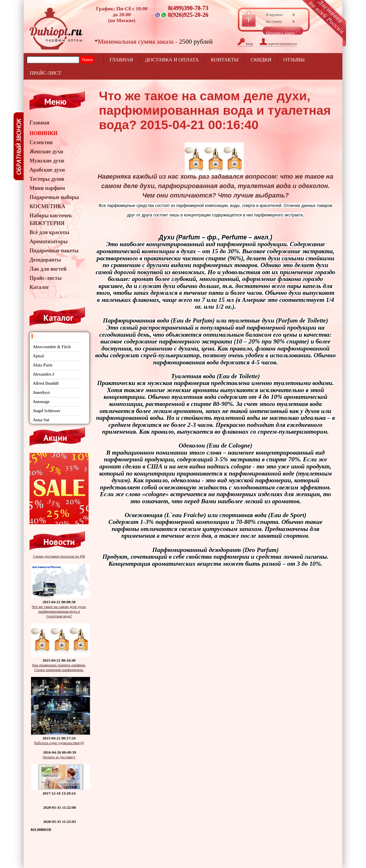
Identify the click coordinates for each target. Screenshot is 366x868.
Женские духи (46, 152)
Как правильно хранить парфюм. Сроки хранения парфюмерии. (59, 667)
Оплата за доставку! (59, 757)
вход (245, 44)
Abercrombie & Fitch (52, 347)
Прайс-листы (46, 278)
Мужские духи (47, 161)
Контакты (225, 60)
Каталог (39, 287)
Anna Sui (41, 420)
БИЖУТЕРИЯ (47, 223)
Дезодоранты (45, 260)
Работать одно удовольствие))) (59, 743)
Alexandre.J (43, 374)
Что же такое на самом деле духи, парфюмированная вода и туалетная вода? (59, 611)
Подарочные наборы (54, 197)
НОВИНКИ (44, 133)
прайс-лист (46, 73)
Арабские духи (47, 170)
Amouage (41, 402)
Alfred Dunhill (46, 383)
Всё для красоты (49, 232)
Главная (121, 60)
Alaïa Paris (43, 365)
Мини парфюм (47, 188)
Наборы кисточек (51, 216)
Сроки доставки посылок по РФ (59, 556)
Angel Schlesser (47, 411)
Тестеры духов (47, 179)
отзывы (294, 60)
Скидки (261, 60)
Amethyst (41, 393)
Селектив (41, 142)
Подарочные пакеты (54, 251)
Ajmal (38, 356)
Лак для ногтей (48, 269)
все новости (41, 829)
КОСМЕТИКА (47, 206)
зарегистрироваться (278, 44)
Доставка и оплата (172, 60)
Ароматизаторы (49, 241)
